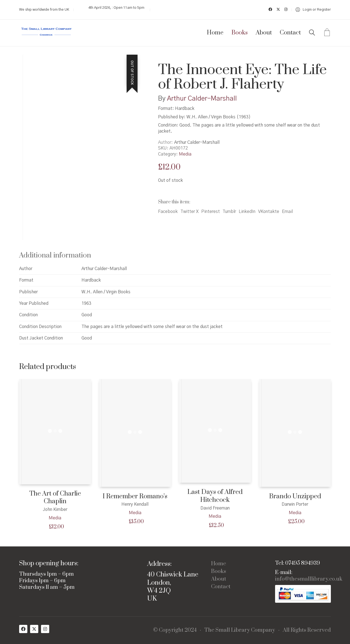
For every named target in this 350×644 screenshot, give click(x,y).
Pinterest (211, 212)
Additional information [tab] (55, 255)
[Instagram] (45, 629)
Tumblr (229, 212)
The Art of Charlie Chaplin (55, 498)
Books (219, 572)
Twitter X (189, 212)
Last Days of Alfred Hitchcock (215, 496)
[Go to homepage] (46, 33)
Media (185, 154)
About (219, 579)
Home (219, 564)
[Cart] (327, 33)
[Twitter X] (34, 629)
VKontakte (269, 212)
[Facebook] (23, 629)
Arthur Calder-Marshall (202, 99)
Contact (221, 587)
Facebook (168, 212)
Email (287, 212)
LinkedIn (247, 212)
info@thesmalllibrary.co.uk (309, 579)
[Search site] (312, 33)
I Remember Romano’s (135, 497)
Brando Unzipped (295, 497)
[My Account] (313, 10)
